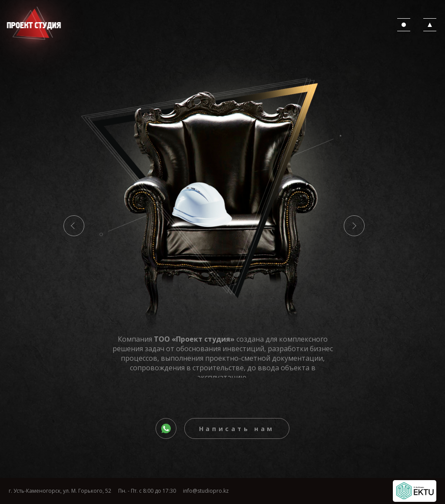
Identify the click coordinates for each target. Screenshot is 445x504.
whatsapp (176, 430)
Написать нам (237, 429)
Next (354, 226)
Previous (74, 226)
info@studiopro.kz (206, 491)
